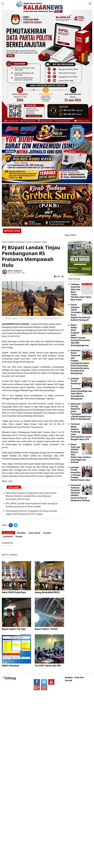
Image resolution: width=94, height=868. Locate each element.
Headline (11, 242)
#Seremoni (8, 537)
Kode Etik (79, 678)
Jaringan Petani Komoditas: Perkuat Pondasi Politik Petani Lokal (80, 474)
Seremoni (37, 242)
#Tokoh (19, 537)
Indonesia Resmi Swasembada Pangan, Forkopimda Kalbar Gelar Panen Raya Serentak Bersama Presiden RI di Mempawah (80, 362)
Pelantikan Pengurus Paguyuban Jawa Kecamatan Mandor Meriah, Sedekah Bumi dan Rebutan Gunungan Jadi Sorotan (31, 496)
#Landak (47, 533)
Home (4, 242)
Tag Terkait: (8, 533)
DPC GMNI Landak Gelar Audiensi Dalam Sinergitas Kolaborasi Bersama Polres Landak (32, 505)
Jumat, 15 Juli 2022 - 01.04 (16, 273)
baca (57, 276)
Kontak (69, 680)
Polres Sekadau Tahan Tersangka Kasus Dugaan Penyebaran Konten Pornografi (81, 312)
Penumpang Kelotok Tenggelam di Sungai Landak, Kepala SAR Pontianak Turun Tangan (32, 512)
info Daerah (20, 242)
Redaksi (69, 678)
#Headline (21, 533)
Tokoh (44, 242)
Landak (29, 242)
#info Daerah (34, 533)
